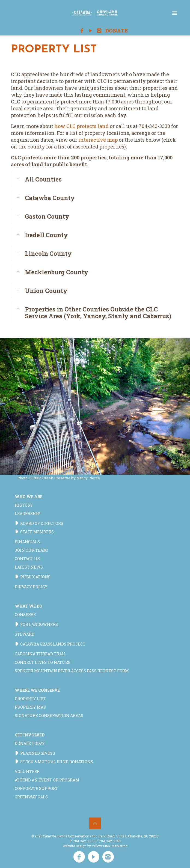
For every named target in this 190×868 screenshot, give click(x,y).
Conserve (25, 615)
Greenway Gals (31, 797)
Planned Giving (38, 753)
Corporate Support (36, 788)
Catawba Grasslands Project (53, 644)
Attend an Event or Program (47, 780)
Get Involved (30, 735)
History (24, 505)
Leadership (28, 514)
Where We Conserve (37, 690)
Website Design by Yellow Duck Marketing (95, 846)
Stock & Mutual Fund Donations (57, 762)
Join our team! (31, 550)
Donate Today (30, 743)
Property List (30, 699)
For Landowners (39, 624)
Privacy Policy (31, 587)
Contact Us (27, 559)
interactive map (98, 140)
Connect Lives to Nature (43, 662)
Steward (25, 634)
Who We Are (29, 497)
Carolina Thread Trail (40, 654)
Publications (35, 577)
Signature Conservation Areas (49, 716)
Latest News (29, 567)
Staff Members (37, 532)
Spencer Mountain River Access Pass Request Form (72, 671)
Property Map (30, 707)
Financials (27, 542)
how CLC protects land (81, 126)
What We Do (29, 606)
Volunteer (27, 772)
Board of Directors (42, 523)
